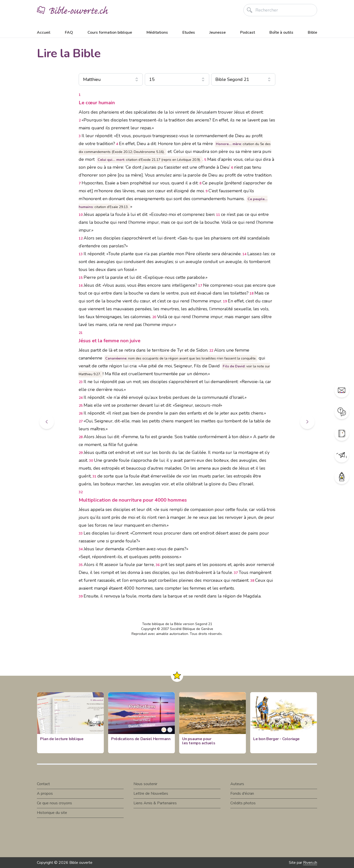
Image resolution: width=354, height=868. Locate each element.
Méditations (157, 32)
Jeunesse (218, 32)
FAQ (69, 32)
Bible (312, 32)
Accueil (44, 32)
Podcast (248, 32)
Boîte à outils (281, 32)
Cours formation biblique (110, 32)
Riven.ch (310, 863)
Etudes (189, 32)
